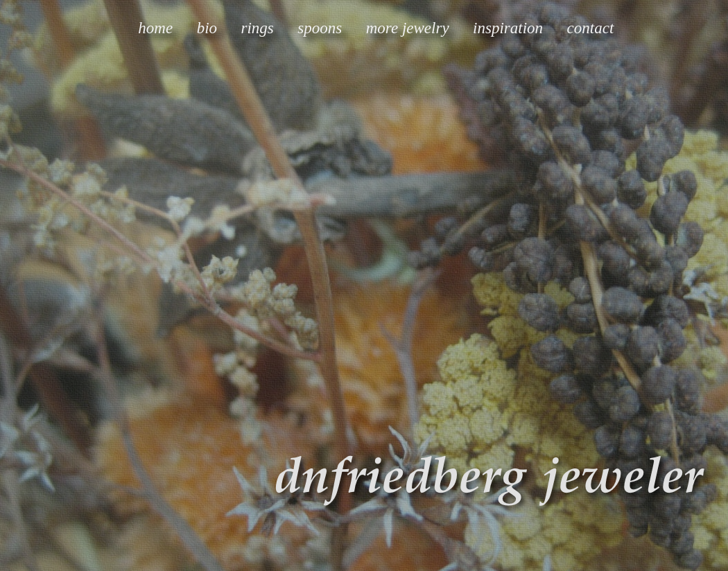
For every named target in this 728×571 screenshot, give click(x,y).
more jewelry (408, 28)
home (155, 28)
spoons (320, 28)
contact (591, 28)
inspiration (508, 28)
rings (258, 28)
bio (207, 28)
